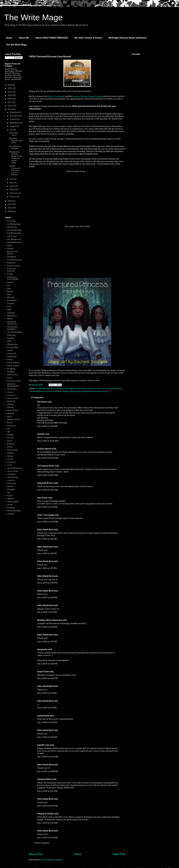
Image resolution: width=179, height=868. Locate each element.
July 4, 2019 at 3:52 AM (47, 791)
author (10, 360)
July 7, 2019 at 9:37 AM (47, 838)
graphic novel (13, 419)
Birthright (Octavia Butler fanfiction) (128, 38)
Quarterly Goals (14, 134)
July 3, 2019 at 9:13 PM (47, 693)
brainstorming (14, 381)
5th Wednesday (14, 242)
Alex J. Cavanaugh (56, 96)
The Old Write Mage (16, 45)
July (79, 391)
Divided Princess (15, 260)
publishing (12, 450)
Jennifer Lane (43, 745)
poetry (10, 447)
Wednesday (13, 344)
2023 (10, 95)
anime (10, 350)
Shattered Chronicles (91, 391)
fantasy (118, 388)
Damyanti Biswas (45, 483)
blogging (11, 369)
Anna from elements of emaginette (53, 660)
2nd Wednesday (14, 230)
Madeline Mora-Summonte (50, 620)
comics (10, 392)
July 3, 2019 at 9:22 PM (47, 722)
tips (9, 493)
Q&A (9, 310)
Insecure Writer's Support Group (62, 391)
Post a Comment (42, 843)
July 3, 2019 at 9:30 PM (47, 737)
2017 (10, 204)
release (10, 456)
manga (10, 435)
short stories (13, 471)
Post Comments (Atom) (52, 860)
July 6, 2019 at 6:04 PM (47, 806)
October (14, 119)
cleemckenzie (43, 716)
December (15, 112)
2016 (10, 208)
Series (10, 319)
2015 (10, 211)
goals (9, 416)
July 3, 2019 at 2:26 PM (47, 627)
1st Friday (11, 221)
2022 (10, 99)
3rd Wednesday (14, 233)
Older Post (119, 854)
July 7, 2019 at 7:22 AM (47, 823)
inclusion (11, 426)
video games (13, 502)
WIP (9, 341)
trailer (10, 496)
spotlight (11, 474)
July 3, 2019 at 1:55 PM (47, 553)
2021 (10, 102)
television (12, 483)
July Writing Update (15, 147)
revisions (11, 462)
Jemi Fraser (42, 498)
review (10, 459)
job (8, 429)
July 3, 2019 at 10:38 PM (47, 771)
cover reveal (100, 388)
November (15, 116)
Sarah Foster (43, 672)
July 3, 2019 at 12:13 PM (47, 507)
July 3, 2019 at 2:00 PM (47, 583)
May (12, 183)
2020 (10, 106)
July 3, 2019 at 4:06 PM (47, 664)
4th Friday (12, 236)
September (15, 123)
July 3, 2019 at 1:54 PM (47, 539)
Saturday (11, 313)
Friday (10, 274)
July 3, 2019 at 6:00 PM (47, 678)
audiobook (12, 356)
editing (10, 404)
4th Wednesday (14, 239)
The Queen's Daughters (13, 328)
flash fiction (13, 410)
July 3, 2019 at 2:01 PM (47, 612)
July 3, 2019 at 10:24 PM (48, 757)
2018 (10, 201)
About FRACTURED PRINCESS (52, 38)
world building (14, 511)
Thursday (11, 335)
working (11, 508)
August (13, 126)
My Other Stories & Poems (88, 38)
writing (105, 391)
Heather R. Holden (45, 814)
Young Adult (13, 347)
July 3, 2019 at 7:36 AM (47, 426)
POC (9, 307)
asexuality (12, 353)
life (9, 432)
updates (11, 499)
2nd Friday (12, 227)
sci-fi (9, 465)
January (14, 197)
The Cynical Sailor (46, 466)
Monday (11, 297)
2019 (10, 109)
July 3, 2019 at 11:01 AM (47, 490)
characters (12, 389)
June (12, 179)
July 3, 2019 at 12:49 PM (48, 522)
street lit (11, 480)
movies (10, 438)
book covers (82, 388)
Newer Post (36, 854)
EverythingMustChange (56, 423)
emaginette (42, 649)
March (13, 190)
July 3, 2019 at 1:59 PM (47, 568)
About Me (24, 38)
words (10, 505)
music (10, 441)
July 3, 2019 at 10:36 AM (48, 441)
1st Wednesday (43, 388)
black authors (13, 363)
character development (13, 385)
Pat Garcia (42, 402)
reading (11, 453)
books (91, 388)
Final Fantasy (13, 266)
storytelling (12, 477)
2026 (10, 85)
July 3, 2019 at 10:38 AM (48, 458)
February (14, 193)
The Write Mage (33, 17)
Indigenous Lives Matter (13, 278)
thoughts (11, 489)
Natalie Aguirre (44, 449)
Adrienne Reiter (44, 779)
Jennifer (41, 434)
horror (10, 422)
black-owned (13, 366)
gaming (11, 413)
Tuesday (11, 338)
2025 (10, 88)
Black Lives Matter (12, 253)
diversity (110, 388)
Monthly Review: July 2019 (16, 141)
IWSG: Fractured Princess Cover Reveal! (15, 170)
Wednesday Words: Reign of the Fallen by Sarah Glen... (16, 157)
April (13, 186)
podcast (11, 444)
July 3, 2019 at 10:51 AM (48, 475)
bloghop (72, 388)
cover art (11, 395)
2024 (10, 92)
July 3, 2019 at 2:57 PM (47, 642)
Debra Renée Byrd (45, 530)
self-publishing (14, 468)
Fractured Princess (37, 391)
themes (10, 486)
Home (9, 38)
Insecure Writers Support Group (87, 96)
